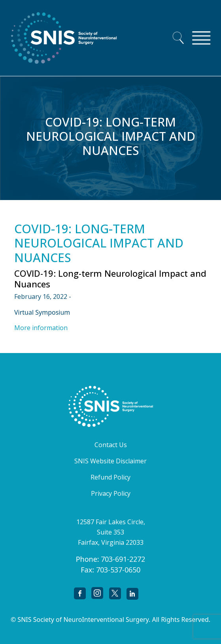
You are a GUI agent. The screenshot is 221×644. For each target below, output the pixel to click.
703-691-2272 (123, 559)
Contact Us (111, 445)
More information (41, 328)
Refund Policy (110, 477)
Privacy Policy (111, 493)
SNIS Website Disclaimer (110, 461)
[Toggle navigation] (201, 38)
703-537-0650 (118, 570)
